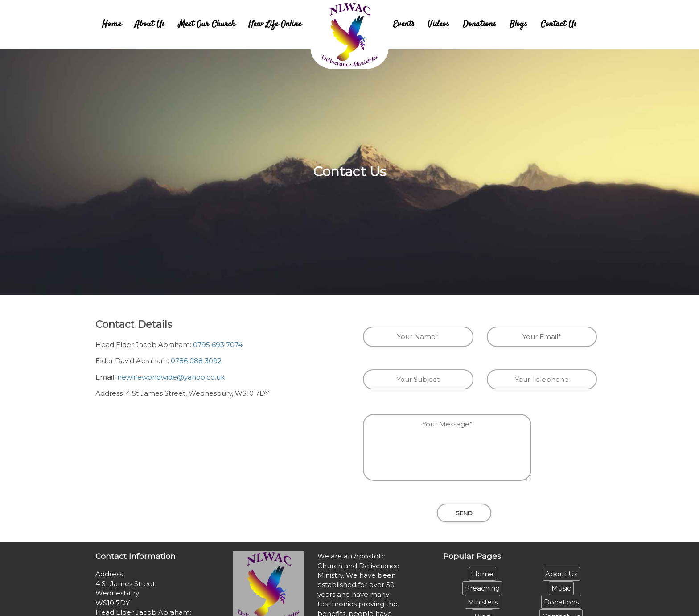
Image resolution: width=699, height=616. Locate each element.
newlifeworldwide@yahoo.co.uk (171, 377)
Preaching (482, 588)
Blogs (518, 24)
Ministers (483, 602)
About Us (150, 24)
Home (112, 24)
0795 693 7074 (218, 345)
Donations (479, 24)
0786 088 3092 (196, 361)
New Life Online (275, 24)
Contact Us (559, 24)
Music (561, 588)
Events (404, 24)
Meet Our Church (207, 24)
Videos (439, 24)
